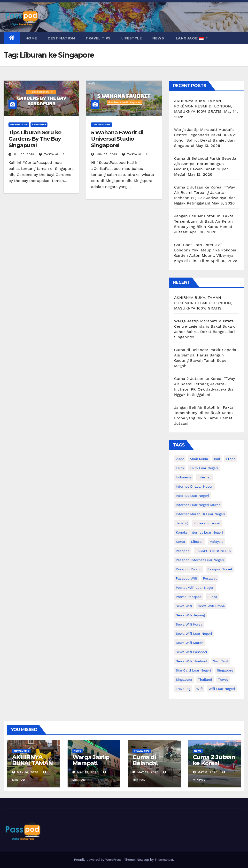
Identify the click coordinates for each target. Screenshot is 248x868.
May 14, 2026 (28, 772)
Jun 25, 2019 (107, 154)
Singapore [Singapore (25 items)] (225, 670)
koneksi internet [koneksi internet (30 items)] (207, 523)
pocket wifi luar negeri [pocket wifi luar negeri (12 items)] (195, 588)
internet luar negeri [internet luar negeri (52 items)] (193, 496)
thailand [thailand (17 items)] (205, 679)
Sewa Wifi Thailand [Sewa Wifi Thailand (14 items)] (191, 661)
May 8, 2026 (207, 772)
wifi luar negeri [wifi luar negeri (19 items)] (222, 689)
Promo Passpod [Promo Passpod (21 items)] (189, 597)
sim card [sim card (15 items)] (221, 661)
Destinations (19, 125)
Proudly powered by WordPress (98, 860)
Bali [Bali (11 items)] (217, 459)
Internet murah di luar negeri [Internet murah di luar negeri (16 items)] (201, 514)
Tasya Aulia (52, 154)
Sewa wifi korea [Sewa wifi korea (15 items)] (189, 624)
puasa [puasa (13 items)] (212, 597)
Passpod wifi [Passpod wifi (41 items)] (186, 578)
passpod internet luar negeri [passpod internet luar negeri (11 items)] (200, 560)
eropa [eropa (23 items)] (231, 459)
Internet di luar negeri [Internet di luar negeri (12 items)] (195, 486)
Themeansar (164, 860)
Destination (61, 38)
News (158, 38)
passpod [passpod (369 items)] (183, 551)
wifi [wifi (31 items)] (199, 689)
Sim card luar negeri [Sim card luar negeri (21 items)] (193, 670)
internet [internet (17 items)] (204, 477)
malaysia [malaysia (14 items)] (217, 542)
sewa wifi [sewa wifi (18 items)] (184, 606)
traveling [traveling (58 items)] (183, 689)
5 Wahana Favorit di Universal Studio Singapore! (117, 139)
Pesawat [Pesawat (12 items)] (210, 578)
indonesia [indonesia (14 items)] (184, 477)
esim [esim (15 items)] (180, 468)
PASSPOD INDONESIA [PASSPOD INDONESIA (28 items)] (213, 551)
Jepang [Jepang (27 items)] (182, 523)
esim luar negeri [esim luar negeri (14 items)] (204, 468)
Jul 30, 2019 (24, 154)
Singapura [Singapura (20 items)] (184, 679)
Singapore (39, 125)
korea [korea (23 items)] (181, 542)
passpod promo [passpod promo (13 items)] (189, 569)
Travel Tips (98, 38)
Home (31, 38)
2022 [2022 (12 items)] (180, 459)
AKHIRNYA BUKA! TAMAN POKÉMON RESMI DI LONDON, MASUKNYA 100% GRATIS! (203, 106)
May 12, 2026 (148, 772)
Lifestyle (132, 38)
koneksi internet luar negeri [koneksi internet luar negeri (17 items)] (199, 532)
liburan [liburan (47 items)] (197, 542)
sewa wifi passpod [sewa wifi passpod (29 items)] (191, 652)
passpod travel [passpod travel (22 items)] (220, 569)
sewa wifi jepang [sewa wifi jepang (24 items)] (190, 615)
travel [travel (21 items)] (223, 679)
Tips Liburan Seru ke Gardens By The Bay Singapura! (35, 139)
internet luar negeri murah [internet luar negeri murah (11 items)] (198, 505)
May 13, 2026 (88, 772)
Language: (190, 38)
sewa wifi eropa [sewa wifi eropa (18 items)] (211, 606)
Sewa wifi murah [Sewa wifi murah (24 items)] (190, 643)
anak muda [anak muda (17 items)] (199, 459)
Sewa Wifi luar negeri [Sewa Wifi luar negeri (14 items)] (194, 634)
